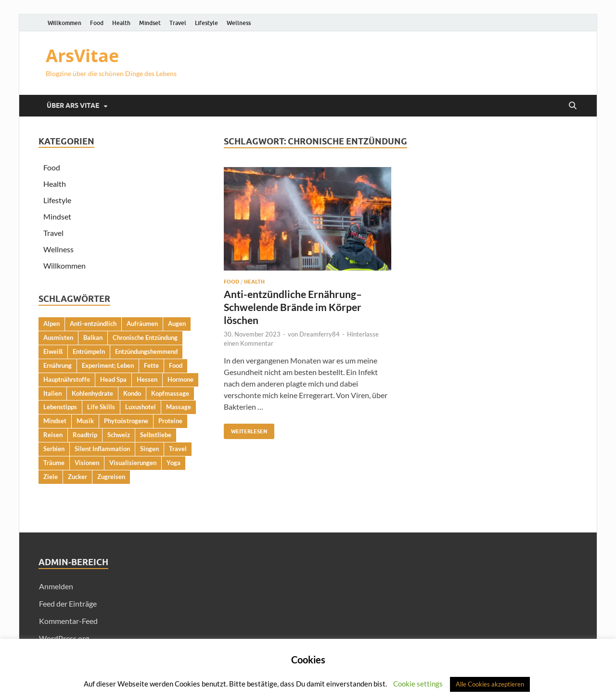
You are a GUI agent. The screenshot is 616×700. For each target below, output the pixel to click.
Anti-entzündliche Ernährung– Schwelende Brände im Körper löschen (293, 307)
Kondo (132, 393)
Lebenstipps (60, 407)
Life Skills (101, 407)
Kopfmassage (170, 393)
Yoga (173, 463)
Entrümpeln (89, 351)
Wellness (239, 23)
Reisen (53, 435)
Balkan (93, 337)
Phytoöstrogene (126, 421)
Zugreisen (111, 477)
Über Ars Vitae (73, 105)
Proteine (170, 421)
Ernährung (58, 365)
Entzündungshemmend (146, 351)
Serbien (54, 449)
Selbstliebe (156, 435)
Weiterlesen (245, 429)
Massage (179, 407)
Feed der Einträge (68, 603)
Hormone (180, 379)
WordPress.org (64, 638)
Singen (149, 449)
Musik (85, 421)
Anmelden (56, 586)
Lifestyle (206, 23)
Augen (177, 324)
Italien (52, 393)
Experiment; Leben (108, 365)
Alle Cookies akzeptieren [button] (490, 684)
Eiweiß (53, 351)
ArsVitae (82, 56)
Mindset (150, 23)
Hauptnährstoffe (67, 379)
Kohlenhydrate (92, 393)
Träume (54, 463)
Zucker (77, 477)
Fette (151, 365)
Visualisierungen (133, 463)
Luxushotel (141, 407)
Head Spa (113, 379)
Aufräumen (142, 324)
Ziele (51, 477)
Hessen (147, 379)
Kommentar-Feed (68, 621)
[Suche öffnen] (573, 106)
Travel (178, 23)
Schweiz (119, 435)
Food (97, 23)
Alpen (51, 324)
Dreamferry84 (320, 334)
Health (121, 23)
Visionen (87, 463)
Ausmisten (58, 337)
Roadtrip (85, 435)
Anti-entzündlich (93, 324)
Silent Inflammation (102, 449)
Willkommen (64, 23)
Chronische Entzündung (145, 337)
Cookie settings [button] (418, 684)
